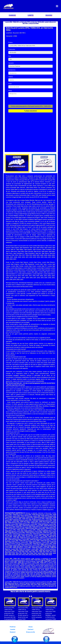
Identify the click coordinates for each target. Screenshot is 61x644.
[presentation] (20, 102)
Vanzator (11, 63)
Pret (10, 56)
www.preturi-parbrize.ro (15, 513)
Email (10, 84)
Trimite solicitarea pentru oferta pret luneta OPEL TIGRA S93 (31, 106)
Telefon (11, 77)
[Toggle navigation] (57, 6)
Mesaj (10, 91)
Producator (12, 49)
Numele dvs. (12, 70)
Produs (10, 42)
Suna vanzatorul (30, 111)
